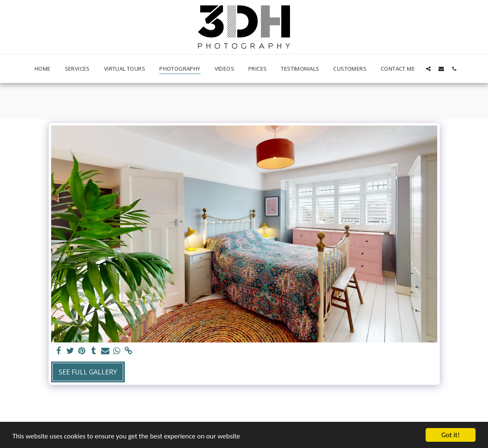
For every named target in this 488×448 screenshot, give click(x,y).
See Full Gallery (88, 372)
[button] (428, 69)
